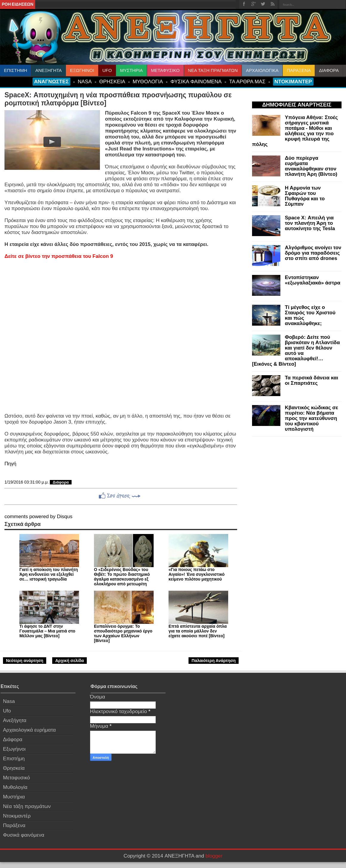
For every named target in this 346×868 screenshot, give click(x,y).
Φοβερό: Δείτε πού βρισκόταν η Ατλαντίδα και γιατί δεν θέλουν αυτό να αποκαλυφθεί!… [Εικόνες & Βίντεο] (296, 351)
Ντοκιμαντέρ (17, 816)
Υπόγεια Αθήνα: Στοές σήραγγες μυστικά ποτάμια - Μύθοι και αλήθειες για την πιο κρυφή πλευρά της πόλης (295, 131)
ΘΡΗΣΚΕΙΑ (112, 81)
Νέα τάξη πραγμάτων (27, 806)
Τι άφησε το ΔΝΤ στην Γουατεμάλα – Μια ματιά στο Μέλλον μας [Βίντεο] (47, 631)
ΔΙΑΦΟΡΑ (329, 70)
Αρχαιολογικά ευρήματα (29, 730)
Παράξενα (14, 825)
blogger (214, 856)
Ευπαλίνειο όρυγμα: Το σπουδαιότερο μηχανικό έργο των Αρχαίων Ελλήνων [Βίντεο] (123, 633)
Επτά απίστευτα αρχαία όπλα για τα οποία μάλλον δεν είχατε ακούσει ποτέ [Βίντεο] (198, 631)
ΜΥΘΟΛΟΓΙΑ (148, 81)
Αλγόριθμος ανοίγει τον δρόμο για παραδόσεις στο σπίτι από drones (313, 253)
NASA (85, 81)
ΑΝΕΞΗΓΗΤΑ (49, 70)
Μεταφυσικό (16, 778)
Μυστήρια (14, 797)
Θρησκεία (14, 768)
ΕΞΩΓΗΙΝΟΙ (82, 70)
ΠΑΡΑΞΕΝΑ (299, 70)
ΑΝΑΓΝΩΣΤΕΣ (51, 81)
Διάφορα (61, 482)
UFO (107, 70)
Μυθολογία (15, 787)
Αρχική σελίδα (69, 661)
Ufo (7, 711)
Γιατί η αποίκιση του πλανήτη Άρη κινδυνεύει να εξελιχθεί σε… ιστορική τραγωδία (49, 574)
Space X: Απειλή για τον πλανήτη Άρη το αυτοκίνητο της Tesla (310, 223)
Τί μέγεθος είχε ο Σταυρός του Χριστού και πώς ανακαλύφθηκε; (310, 315)
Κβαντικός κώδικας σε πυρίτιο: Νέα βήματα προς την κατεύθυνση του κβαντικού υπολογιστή (312, 418)
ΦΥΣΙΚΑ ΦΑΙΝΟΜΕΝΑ (196, 81)
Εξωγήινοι (14, 749)
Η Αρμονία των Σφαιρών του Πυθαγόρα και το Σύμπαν (305, 196)
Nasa (9, 701)
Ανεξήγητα (15, 720)
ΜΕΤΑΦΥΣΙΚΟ (165, 70)
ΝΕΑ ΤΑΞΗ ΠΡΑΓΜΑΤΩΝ (213, 70)
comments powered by (38, 517)
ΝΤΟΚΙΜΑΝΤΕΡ (293, 81)
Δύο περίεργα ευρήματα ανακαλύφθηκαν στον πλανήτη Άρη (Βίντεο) (311, 166)
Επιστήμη (14, 759)
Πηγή (10, 464)
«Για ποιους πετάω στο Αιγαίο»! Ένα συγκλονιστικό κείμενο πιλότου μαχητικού (197, 574)
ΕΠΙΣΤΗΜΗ (16, 70)
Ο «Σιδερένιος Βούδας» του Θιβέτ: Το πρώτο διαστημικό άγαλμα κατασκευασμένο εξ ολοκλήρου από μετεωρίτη (122, 577)
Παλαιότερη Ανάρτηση (214, 661)
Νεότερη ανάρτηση (25, 661)
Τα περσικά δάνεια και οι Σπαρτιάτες (312, 380)
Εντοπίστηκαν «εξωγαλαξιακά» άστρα (313, 280)
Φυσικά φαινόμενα (24, 835)
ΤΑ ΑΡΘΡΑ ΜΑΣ (247, 81)
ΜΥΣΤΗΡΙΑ (131, 70)
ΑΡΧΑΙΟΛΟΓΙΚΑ (262, 70)
